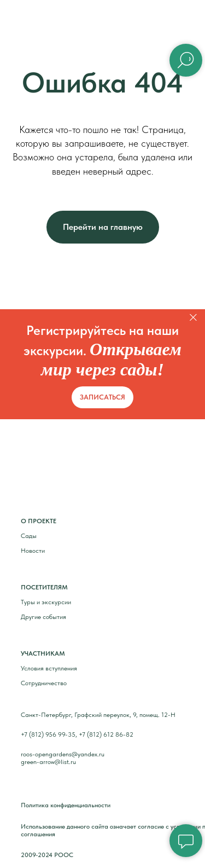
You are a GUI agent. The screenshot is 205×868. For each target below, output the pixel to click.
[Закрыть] (193, 317)
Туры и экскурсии (46, 602)
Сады (29, 536)
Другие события (43, 617)
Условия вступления (49, 668)
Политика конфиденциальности (66, 805)
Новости (33, 551)
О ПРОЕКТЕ (39, 521)
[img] (43, 471)
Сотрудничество (44, 683)
